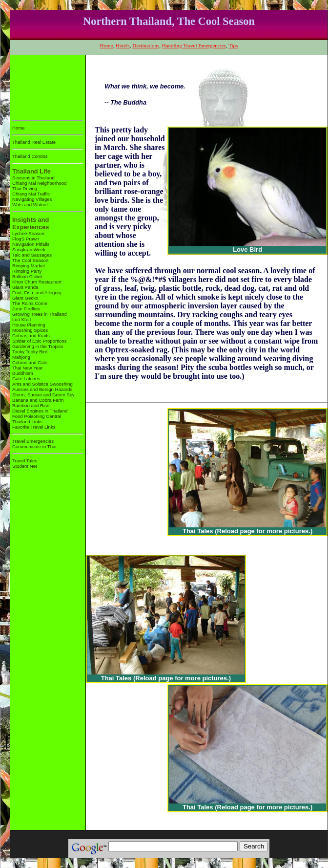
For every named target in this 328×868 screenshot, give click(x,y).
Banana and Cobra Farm (38, 400)
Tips (233, 45)
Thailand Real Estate (34, 142)
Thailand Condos (30, 156)
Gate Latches (26, 379)
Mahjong (21, 357)
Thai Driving (25, 188)
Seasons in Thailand (33, 178)
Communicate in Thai (34, 446)
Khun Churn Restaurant (37, 282)
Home (107, 45)
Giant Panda (25, 287)
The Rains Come (30, 303)
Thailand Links (27, 422)
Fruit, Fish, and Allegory (37, 293)
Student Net (25, 466)
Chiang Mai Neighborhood (39, 183)
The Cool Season (30, 260)
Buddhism (23, 373)
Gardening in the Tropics (38, 346)
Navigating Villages (32, 199)
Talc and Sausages (32, 255)
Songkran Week (29, 250)
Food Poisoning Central (37, 416)
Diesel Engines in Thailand (40, 411)
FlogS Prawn (26, 239)
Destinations (146, 45)
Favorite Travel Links (34, 427)
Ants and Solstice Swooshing (42, 384)
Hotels (123, 45)
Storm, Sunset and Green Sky (43, 395)
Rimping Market (29, 266)
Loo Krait (21, 319)
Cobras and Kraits (31, 336)
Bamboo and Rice (31, 405)
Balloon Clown (27, 276)
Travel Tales (25, 461)
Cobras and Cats (30, 362)
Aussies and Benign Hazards (42, 389)
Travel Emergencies (33, 441)
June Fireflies (26, 309)
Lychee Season (28, 233)
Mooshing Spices (30, 330)
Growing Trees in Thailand (40, 314)
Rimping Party (27, 271)
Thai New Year (27, 368)
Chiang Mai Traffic (31, 194)
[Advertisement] (43, 86)
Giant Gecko (25, 298)
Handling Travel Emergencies (194, 45)
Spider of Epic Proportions (39, 341)
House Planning (29, 325)
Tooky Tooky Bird (30, 352)
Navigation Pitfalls (31, 244)
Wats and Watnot (30, 205)
